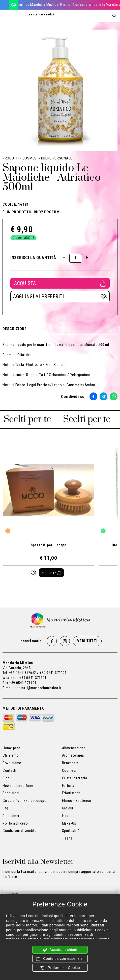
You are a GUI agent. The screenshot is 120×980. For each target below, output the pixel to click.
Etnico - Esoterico (77, 801)
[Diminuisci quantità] (64, 257)
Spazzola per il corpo (49, 545)
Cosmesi (30, 158)
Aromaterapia (73, 755)
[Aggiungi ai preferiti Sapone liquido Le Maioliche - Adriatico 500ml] (60, 297)
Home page (12, 748)
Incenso (68, 816)
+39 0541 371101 (33, 678)
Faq (5, 808)
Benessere (70, 763)
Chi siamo (11, 755)
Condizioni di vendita (20, 831)
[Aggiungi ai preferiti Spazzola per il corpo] (34, 573)
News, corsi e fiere (18, 786)
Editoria (68, 786)
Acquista (60, 283)
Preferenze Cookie (60, 968)
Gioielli (68, 808)
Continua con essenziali (60, 959)
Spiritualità (71, 831)
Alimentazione (74, 748)
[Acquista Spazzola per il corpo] (52, 573)
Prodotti (11, 158)
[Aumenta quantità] (87, 258)
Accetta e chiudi (60, 950)
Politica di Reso (15, 823)
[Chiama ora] (5, 5)
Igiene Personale (57, 158)
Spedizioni (11, 793)
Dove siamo (12, 763)
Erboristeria (71, 793)
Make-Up (69, 823)
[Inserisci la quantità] (76, 258)
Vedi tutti (87, 641)
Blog (6, 778)
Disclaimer (11, 816)
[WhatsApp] (14, 5)
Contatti (9, 771)
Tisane (67, 838)
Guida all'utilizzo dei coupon (25, 801)
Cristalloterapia (75, 778)
